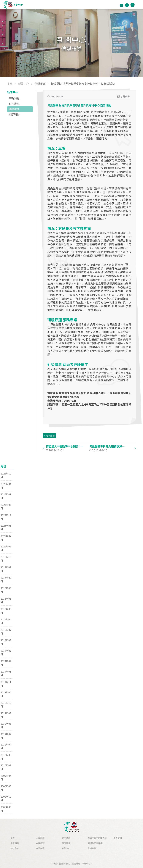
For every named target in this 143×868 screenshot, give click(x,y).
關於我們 (15, 848)
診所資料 (66, 838)
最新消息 (14, 98)
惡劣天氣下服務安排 (97, 838)
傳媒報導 (14, 109)
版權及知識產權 (95, 843)
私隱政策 (92, 848)
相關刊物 (14, 115)
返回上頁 (51, 436)
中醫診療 (40, 838)
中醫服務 (40, 843)
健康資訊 (66, 843)
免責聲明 (118, 838)
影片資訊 (14, 104)
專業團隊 (40, 848)
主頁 (13, 838)
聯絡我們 (66, 848)
